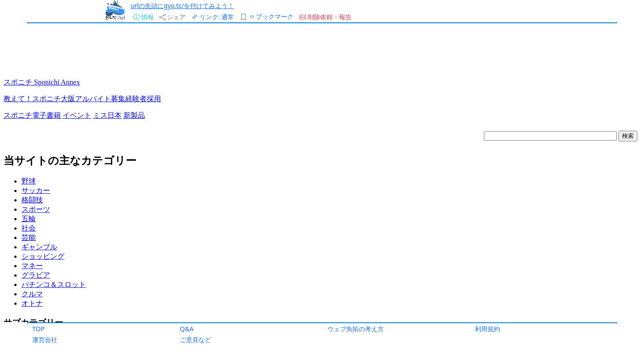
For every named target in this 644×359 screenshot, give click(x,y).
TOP (38, 329)
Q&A (187, 329)
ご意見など (195, 340)
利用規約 (487, 329)
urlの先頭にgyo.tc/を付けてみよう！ (182, 6)
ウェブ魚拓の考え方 (356, 329)
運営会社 (45, 340)
